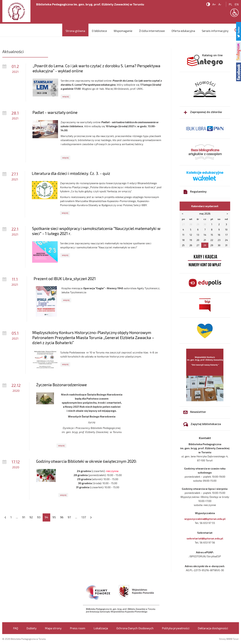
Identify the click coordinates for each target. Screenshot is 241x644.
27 (198, 245)
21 (205, 240)
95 (54, 517)
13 (198, 235)
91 (24, 517)
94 (46, 517)
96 (62, 517)
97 (69, 517)
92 (31, 517)
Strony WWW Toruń (229, 639)
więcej (66, 96)
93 (39, 517)
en (237, 4)
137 (84, 517)
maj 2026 (205, 213)
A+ (214, 4)
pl (230, 4)
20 (198, 240)
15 (212, 235)
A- (220, 4)
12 (191, 235)
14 (205, 235)
